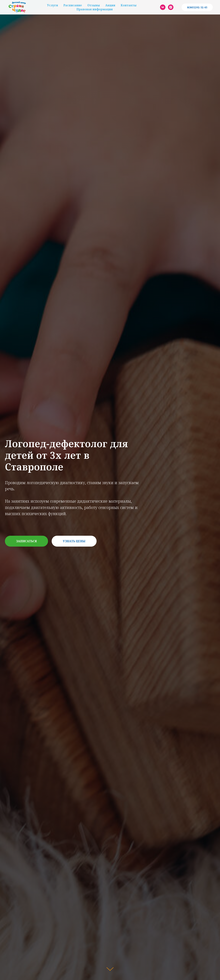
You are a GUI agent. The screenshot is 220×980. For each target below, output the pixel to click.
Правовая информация (95, 9)
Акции (110, 5)
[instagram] (171, 7)
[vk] (163, 7)
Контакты (129, 5)
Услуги (53, 5)
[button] (26, 541)
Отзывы (94, 5)
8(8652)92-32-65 (197, 7)
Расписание (73, 5)
